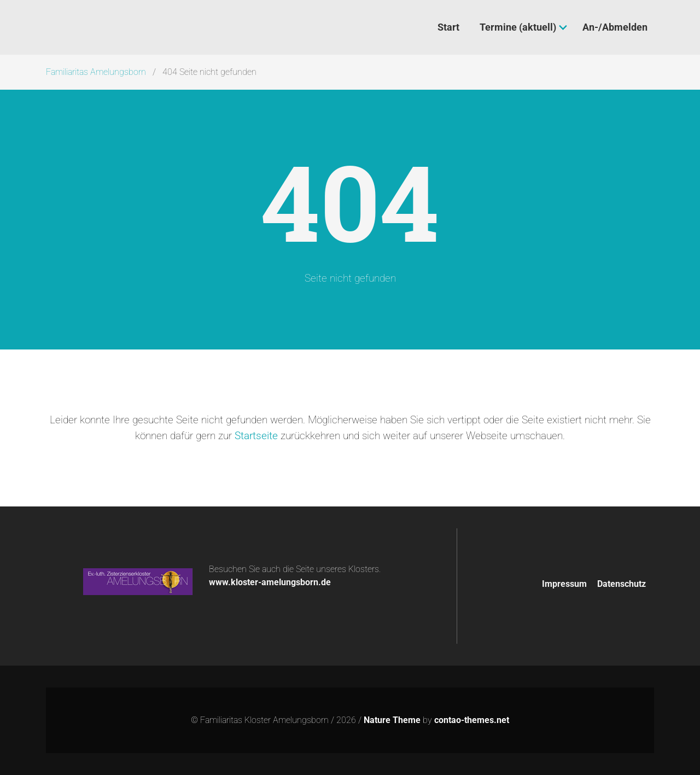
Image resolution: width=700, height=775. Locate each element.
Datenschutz (622, 584)
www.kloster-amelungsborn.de (270, 582)
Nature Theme (392, 720)
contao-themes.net (472, 720)
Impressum (564, 584)
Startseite (256, 436)
